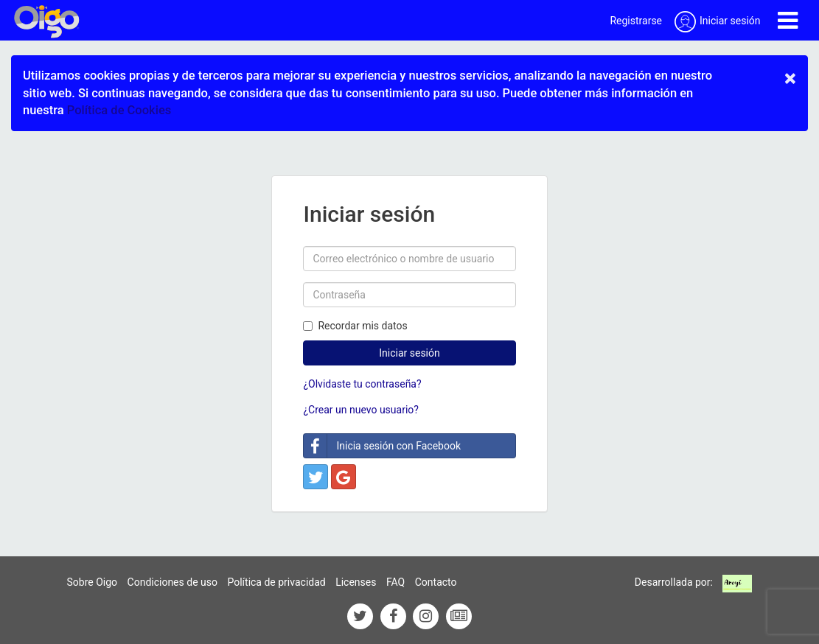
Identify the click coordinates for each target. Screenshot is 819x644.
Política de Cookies (119, 110)
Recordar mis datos (355, 326)
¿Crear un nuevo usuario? (360, 410)
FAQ (395, 582)
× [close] (790, 78)
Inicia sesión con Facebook (382, 446)
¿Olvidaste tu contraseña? (362, 384)
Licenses (356, 582)
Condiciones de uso (172, 582)
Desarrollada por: (674, 582)
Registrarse (636, 21)
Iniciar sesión (409, 353)
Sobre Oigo (93, 582)
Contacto (436, 582)
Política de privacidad (276, 582)
